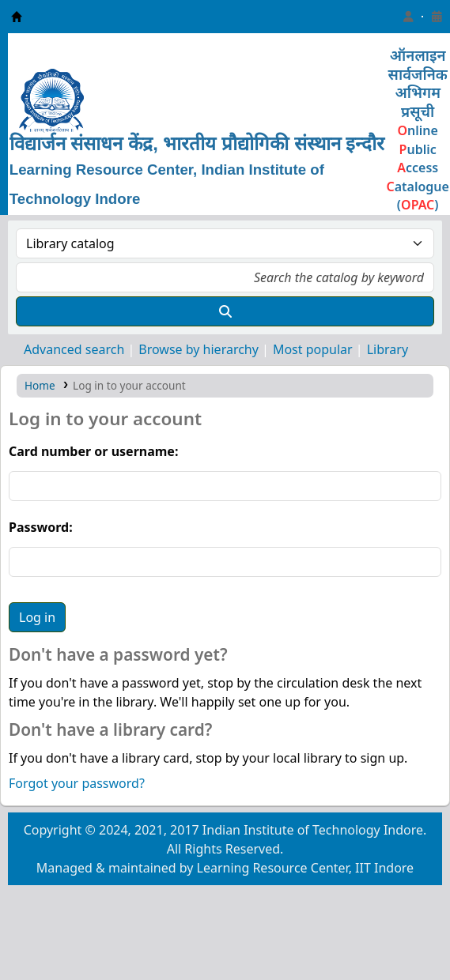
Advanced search (74, 349)
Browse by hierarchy (199, 349)
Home (40, 385)
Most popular (313, 349)
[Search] (225, 311)
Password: (41, 527)
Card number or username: (93, 451)
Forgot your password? (77, 783)
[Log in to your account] (408, 17)
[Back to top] (403, 931)
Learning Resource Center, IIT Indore (17, 17)
